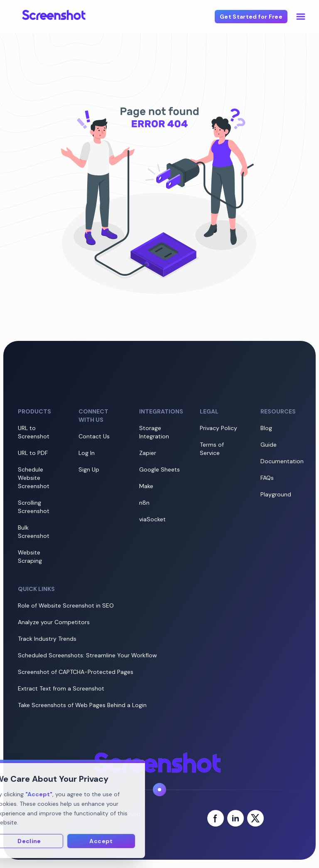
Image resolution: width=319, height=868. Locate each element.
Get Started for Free (254, 17)
